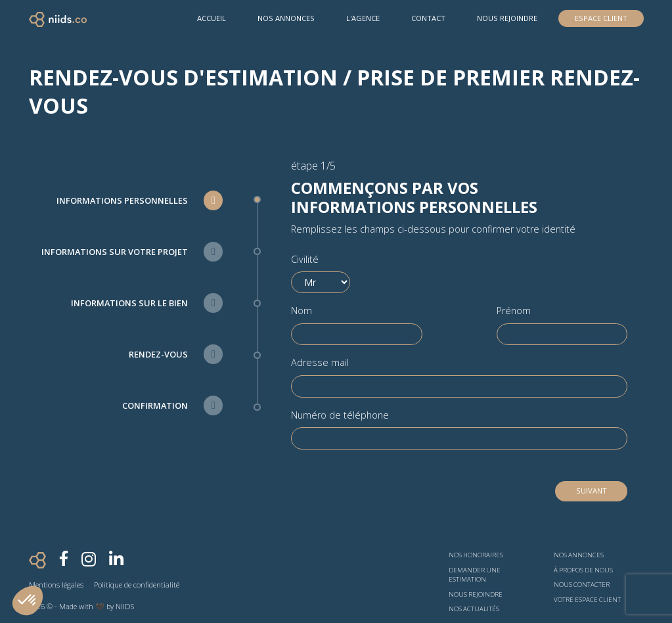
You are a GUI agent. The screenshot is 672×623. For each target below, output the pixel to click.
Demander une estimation (475, 575)
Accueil (212, 18)
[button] (28, 601)
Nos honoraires (476, 555)
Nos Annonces (286, 18)
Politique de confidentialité (137, 585)
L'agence (363, 18)
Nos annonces (579, 555)
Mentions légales (56, 585)
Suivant (592, 491)
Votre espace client (587, 600)
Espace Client (601, 18)
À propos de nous (583, 570)
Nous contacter (582, 585)
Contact (428, 18)
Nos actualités (474, 609)
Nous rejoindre (507, 18)
